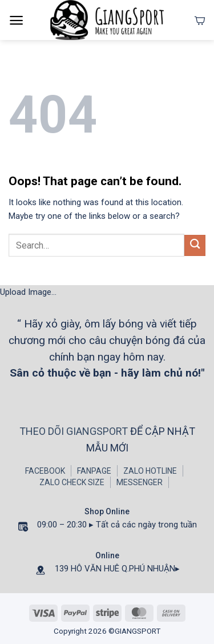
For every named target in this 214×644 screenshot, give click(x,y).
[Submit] (195, 245)
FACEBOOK (45, 471)
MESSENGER (140, 482)
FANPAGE (94, 471)
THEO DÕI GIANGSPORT (75, 431)
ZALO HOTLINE (150, 471)
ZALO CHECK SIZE (72, 482)
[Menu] (16, 20)
